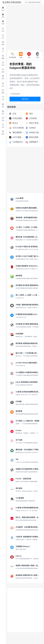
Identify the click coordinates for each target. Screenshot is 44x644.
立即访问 (25, 99)
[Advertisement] (22, 27)
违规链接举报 (15, 94)
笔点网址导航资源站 (12, 2)
